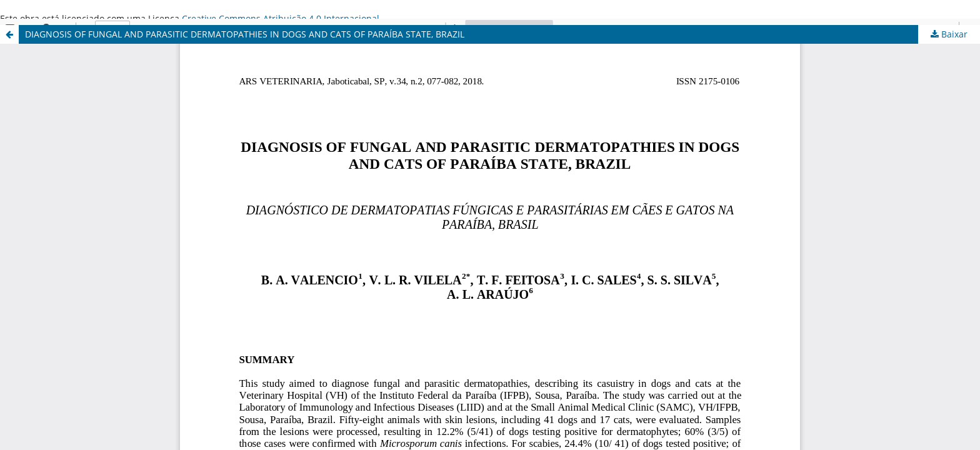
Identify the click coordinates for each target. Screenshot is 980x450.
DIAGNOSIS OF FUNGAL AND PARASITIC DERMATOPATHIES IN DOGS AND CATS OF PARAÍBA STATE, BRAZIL (245, 34)
